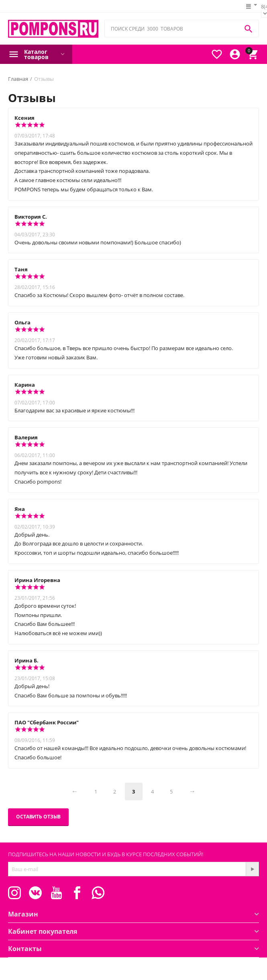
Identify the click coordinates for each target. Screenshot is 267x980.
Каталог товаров (36, 54)
